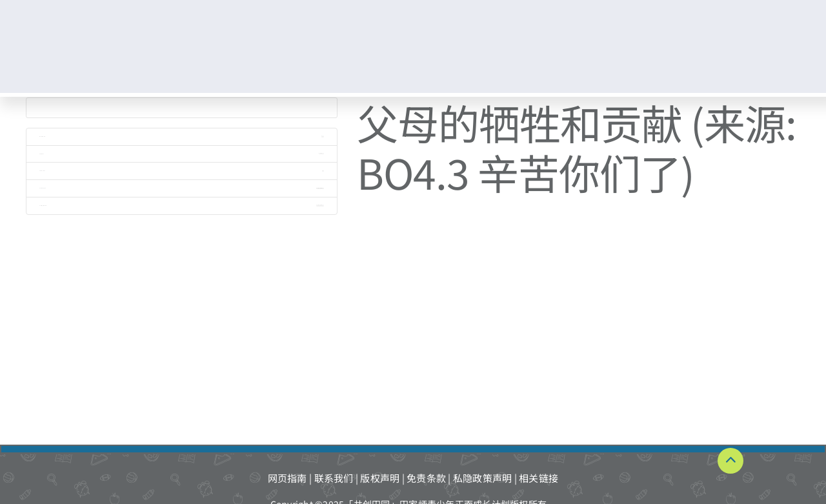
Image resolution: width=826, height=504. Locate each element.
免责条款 (426, 478)
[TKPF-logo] (96, 40)
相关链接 (539, 478)
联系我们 (334, 478)
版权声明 (380, 478)
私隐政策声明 (483, 478)
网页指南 (287, 478)
